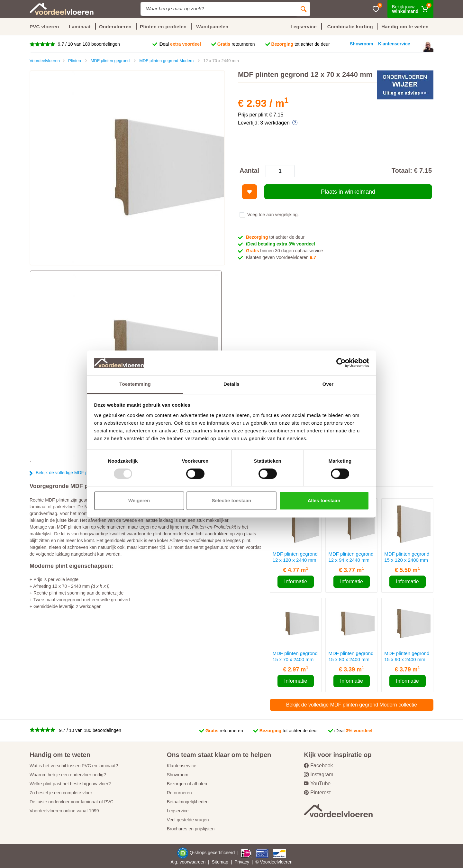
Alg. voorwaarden (188, 862)
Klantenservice (182, 766)
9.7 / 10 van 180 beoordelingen (88, 44)
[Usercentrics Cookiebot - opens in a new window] (341, 363)
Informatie (296, 582)
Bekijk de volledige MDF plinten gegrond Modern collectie (352, 705)
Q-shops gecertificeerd (213, 853)
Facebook (318, 766)
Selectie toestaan (232, 500)
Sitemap (220, 862)
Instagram (318, 775)
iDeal (180, 44)
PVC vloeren (44, 27)
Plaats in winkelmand (348, 192)
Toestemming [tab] (135, 384)
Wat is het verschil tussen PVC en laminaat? (74, 766)
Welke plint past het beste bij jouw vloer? (70, 784)
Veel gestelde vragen (188, 820)
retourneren (236, 44)
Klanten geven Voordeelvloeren (281, 257)
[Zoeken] (304, 9)
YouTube (317, 784)
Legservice (178, 811)
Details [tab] (232, 384)
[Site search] (219, 9)
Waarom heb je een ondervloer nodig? (68, 775)
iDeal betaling (281, 244)
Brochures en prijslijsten (191, 829)
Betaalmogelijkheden (188, 802)
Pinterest (317, 793)
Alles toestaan (324, 500)
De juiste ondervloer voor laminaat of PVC (72, 802)
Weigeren (139, 500)
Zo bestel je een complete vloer (61, 793)
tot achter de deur (301, 44)
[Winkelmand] (410, 9)
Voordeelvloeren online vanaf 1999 (64, 811)
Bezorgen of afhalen (187, 784)
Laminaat (80, 27)
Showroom (178, 775)
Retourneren (179, 793)
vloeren (285, 862)
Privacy (242, 862)
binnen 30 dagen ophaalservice (284, 251)
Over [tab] (328, 384)
